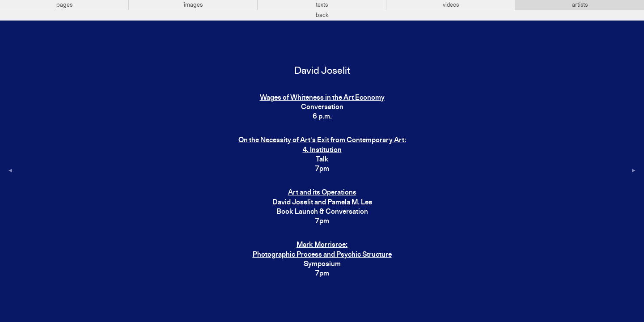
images (193, 5)
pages (64, 5)
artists (580, 5)
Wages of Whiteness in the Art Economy (322, 98)
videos (451, 5)
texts (322, 5)
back (322, 15)
